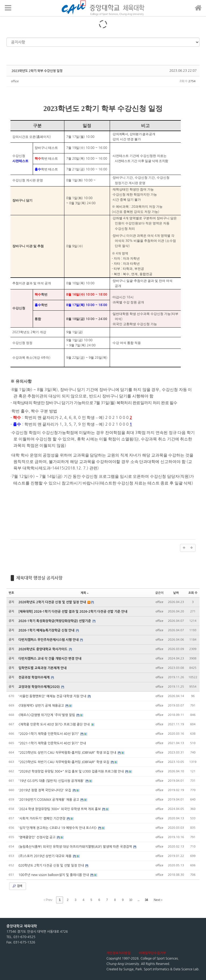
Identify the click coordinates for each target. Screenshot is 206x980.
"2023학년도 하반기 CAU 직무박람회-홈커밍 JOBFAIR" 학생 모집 (64, 762)
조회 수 (193, 593)
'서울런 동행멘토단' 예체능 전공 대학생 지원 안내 (53, 696)
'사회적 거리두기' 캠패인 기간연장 (43, 819)
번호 (11, 593)
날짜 (176, 593)
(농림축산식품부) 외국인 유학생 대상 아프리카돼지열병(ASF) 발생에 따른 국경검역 (76, 847)
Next (158, 900)
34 (146, 900)
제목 (84, 593)
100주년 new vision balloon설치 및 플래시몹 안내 (54, 875)
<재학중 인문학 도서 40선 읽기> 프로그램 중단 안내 (55, 724)
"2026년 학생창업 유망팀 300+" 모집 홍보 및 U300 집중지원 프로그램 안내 (72, 771)
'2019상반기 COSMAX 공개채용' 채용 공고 (49, 800)
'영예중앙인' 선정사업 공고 (37, 837)
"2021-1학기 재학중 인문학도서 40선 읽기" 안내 (52, 743)
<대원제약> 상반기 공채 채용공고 (42, 706)
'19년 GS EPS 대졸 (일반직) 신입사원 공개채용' (52, 781)
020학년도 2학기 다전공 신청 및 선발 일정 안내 (52, 866)
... (139, 900)
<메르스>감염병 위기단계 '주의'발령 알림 (47, 715)
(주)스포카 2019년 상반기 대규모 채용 (45, 856)
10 (130, 900)
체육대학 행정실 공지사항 (39, 578)
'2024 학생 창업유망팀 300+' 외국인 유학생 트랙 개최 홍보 (60, 809)
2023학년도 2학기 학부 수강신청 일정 (37, 71)
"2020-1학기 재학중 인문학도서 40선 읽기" (49, 734)
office (15, 81)
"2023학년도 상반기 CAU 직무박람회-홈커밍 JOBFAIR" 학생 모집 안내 (68, 753)
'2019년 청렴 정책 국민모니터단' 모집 (45, 790)
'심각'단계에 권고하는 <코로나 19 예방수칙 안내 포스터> (58, 828)
